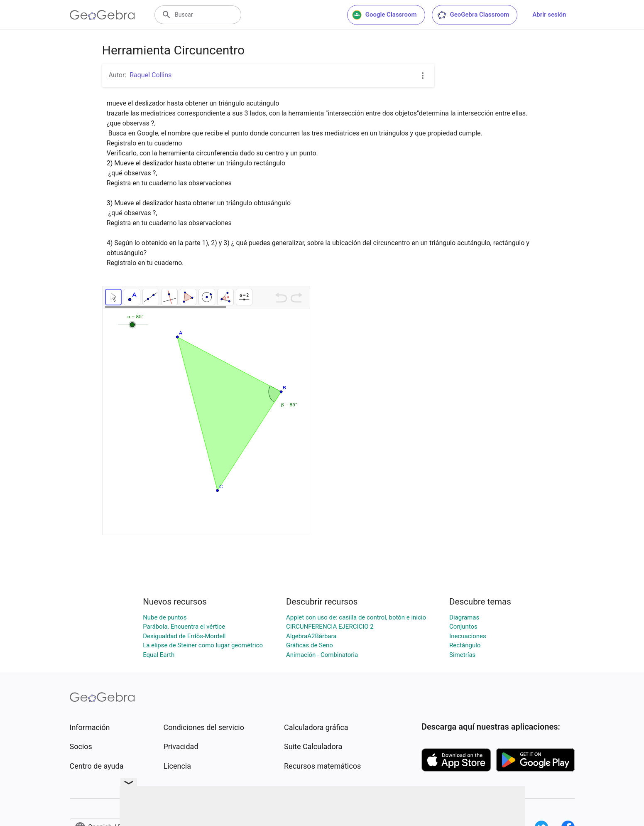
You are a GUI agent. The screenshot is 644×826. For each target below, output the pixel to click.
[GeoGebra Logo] (102, 15)
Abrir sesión (549, 15)
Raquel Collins (151, 75)
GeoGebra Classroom (473, 15)
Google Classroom (384, 15)
